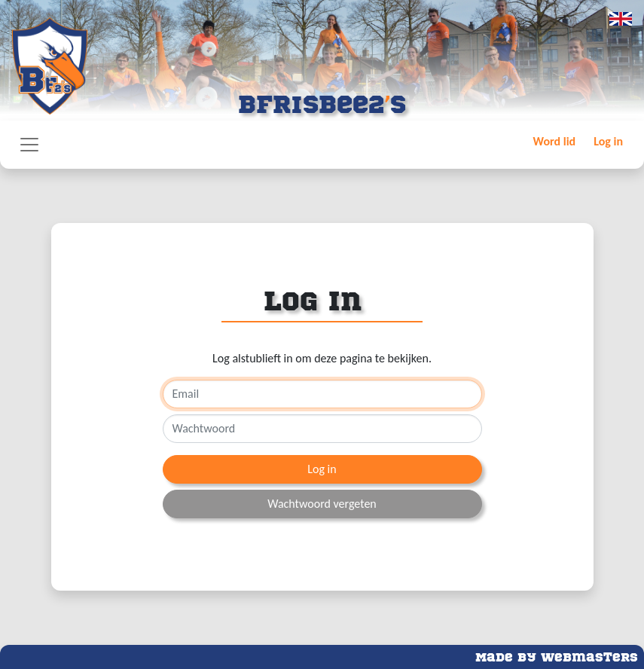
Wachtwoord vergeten (322, 504)
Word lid (555, 141)
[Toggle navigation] (29, 145)
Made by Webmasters (557, 656)
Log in (608, 141)
